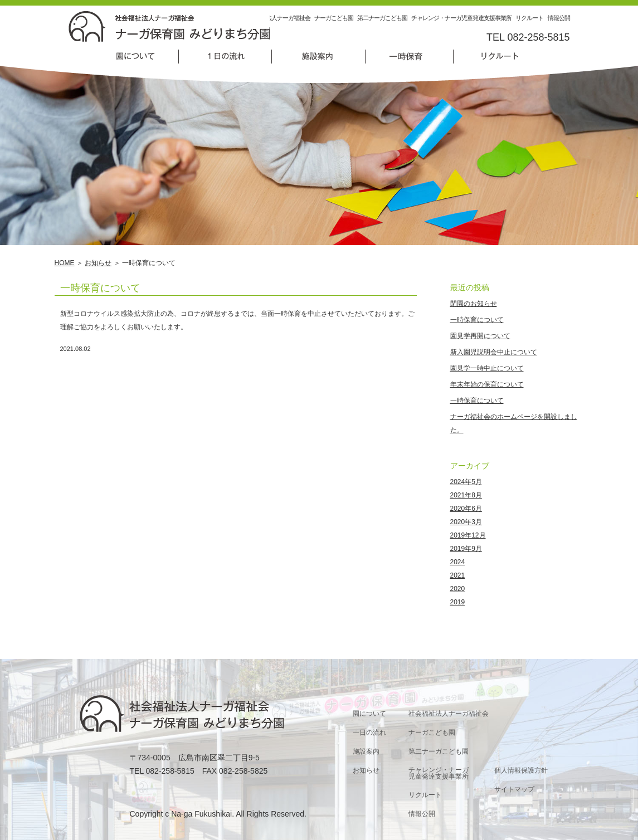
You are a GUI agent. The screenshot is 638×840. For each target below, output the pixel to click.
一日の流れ (369, 732)
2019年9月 (466, 549)
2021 (458, 575)
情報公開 (559, 18)
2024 (458, 562)
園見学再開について (480, 336)
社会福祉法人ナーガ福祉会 (277, 18)
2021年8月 (466, 495)
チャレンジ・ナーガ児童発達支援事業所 (461, 18)
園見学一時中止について (487, 368)
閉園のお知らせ (474, 304)
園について (369, 714)
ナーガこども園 (334, 18)
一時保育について (100, 288)
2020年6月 (466, 509)
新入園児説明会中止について (494, 352)
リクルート (529, 18)
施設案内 (366, 751)
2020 (458, 589)
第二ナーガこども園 (382, 18)
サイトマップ (514, 789)
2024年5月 (466, 482)
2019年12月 (468, 535)
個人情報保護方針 (521, 770)
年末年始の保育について (487, 384)
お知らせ (98, 263)
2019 (458, 602)
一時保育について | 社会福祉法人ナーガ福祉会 (169, 26)
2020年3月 (466, 522)
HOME (65, 263)
